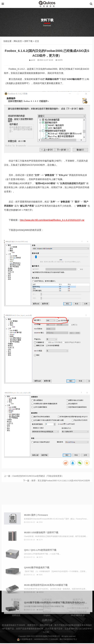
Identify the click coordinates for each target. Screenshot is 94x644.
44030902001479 (41, 640)
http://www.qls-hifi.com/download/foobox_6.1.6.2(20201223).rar (52, 220)
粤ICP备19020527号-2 (68, 640)
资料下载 (28, 41)
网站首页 (18, 41)
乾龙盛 (43, 637)
